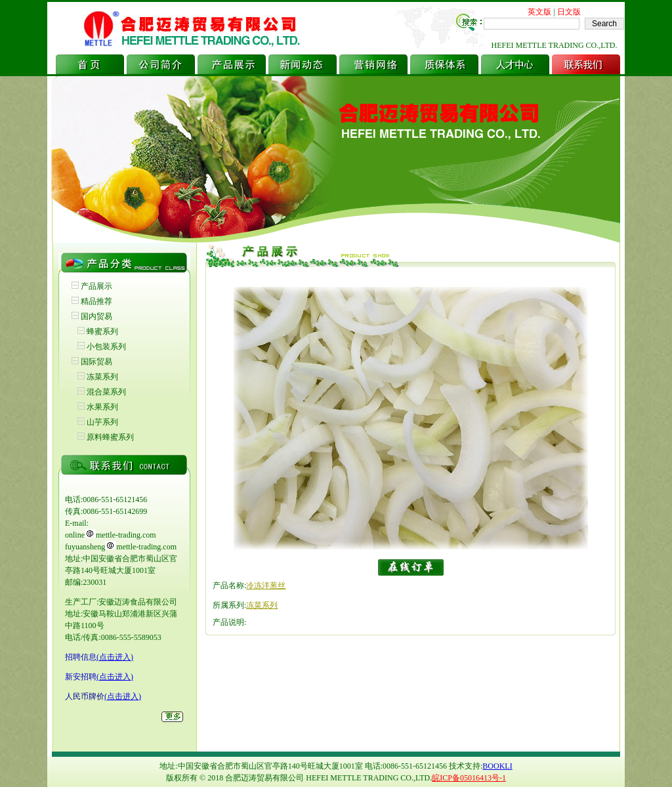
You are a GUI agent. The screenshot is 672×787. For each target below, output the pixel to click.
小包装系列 (106, 347)
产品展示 (96, 286)
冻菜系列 (102, 377)
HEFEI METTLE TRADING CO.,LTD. (555, 45)
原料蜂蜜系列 (110, 437)
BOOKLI (497, 766)
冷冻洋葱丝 (266, 585)
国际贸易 (96, 362)
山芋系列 (102, 422)
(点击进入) (115, 677)
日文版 (569, 12)
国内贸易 (96, 316)
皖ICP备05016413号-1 (469, 778)
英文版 (539, 12)
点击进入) (116, 657)
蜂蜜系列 (102, 331)
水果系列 (102, 407)
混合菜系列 (106, 392)
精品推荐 (96, 301)
